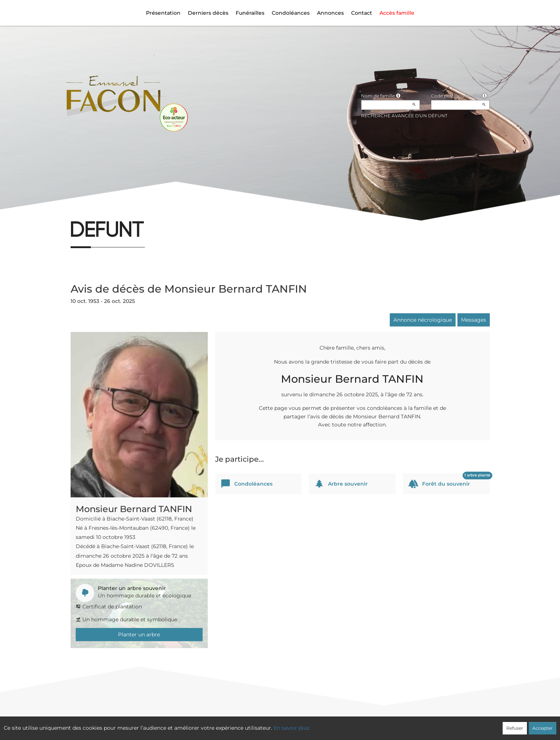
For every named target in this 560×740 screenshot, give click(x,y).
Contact (362, 13)
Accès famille (397, 13)
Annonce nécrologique (423, 320)
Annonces (330, 13)
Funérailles (250, 13)
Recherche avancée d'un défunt (404, 116)
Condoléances (291, 13)
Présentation (163, 13)
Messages (474, 320)
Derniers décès (208, 13)
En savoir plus (291, 728)
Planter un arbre (139, 634)
